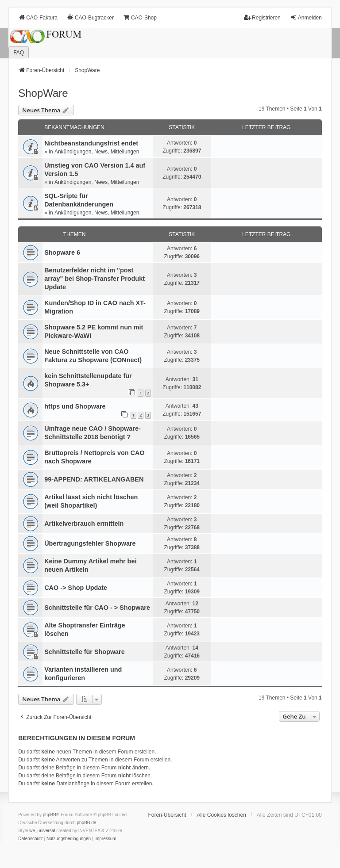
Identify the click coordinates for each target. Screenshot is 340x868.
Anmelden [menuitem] (306, 17)
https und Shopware (75, 406)
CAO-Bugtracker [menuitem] (90, 17)
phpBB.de (87, 823)
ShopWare (43, 93)
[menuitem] (31, 839)
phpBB (50, 815)
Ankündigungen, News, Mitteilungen (97, 152)
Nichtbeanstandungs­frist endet (91, 143)
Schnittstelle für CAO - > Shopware (97, 608)
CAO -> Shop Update (76, 588)
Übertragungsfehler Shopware (90, 543)
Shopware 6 (62, 252)
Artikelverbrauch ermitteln (84, 524)
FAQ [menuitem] (19, 53)
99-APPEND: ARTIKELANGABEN (94, 479)
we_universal (42, 831)
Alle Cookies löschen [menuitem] (221, 815)
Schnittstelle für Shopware (85, 652)
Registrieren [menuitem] (262, 17)
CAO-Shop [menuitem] (140, 17)
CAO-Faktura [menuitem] (38, 17)
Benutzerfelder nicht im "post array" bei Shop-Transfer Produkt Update (95, 279)
